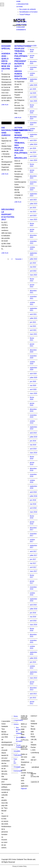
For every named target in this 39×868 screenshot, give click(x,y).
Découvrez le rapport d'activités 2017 (8, 214)
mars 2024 (33, 160)
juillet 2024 (34, 144)
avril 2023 (33, 216)
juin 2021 (33, 322)
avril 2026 (33, 46)
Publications (18, 755)
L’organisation (18, 720)
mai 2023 (33, 212)
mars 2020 (33, 393)
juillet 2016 (34, 609)
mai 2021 (33, 326)
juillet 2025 (34, 85)
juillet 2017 (34, 555)
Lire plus (5, 105)
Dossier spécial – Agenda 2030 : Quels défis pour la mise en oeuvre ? (6, 59)
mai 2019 (33, 445)
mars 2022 (33, 275)
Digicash (24, 789)
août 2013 (33, 694)
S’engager (17, 767)
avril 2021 (33, 330)
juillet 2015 (34, 658)
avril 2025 (33, 97)
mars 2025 (33, 101)
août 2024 (33, 140)
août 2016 (33, 605)
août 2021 (33, 314)
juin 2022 (33, 263)
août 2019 (33, 433)
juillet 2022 (34, 259)
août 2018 (33, 492)
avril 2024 (33, 156)
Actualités (17, 751)
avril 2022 (33, 271)
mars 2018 (33, 512)
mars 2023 (33, 220)
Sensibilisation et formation (28, 12)
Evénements (21, 30)
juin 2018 (33, 500)
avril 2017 (33, 567)
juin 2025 (33, 89)
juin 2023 (33, 208)
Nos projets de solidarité (28, 9)
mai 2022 (33, 267)
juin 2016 (33, 613)
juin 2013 (33, 698)
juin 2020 (33, 381)
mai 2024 (33, 152)
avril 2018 (33, 508)
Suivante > (19, 259)
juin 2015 (33, 662)
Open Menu (2, 5)
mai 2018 (33, 504)
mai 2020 (33, 385)
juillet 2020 (34, 378)
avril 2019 (33, 449)
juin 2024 (33, 148)
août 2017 (33, 551)
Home (16, 716)
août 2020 (33, 374)
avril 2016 (33, 621)
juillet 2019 (34, 437)
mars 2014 (33, 678)
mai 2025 (33, 93)
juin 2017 (33, 559)
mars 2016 (33, 625)
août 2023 (33, 200)
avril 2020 (33, 389)
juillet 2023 (34, 204)
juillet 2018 (34, 496)
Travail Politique (25, 14)
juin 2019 (33, 441)
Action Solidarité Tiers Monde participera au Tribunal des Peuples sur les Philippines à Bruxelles (21, 143)
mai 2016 (33, 617)
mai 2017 (33, 563)
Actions (16, 724)
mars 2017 (33, 571)
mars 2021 (33, 334)
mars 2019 (33, 453)
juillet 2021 (34, 318)
